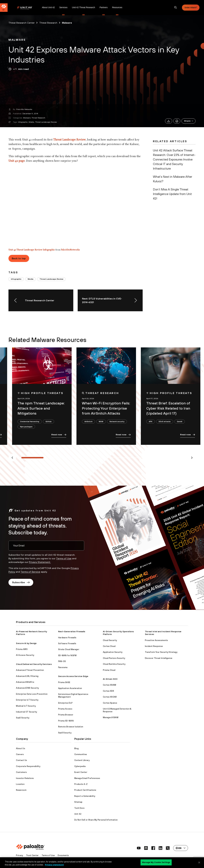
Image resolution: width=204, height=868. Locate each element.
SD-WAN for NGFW (67, 655)
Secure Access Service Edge (73, 676)
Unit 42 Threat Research (83, 7)
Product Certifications (85, 790)
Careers (20, 754)
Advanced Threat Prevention (30, 670)
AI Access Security (25, 655)
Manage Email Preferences (87, 778)
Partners (104, 7)
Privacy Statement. (40, 562)
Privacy (19, 855)
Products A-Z (81, 784)
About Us (21, 748)
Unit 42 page (17, 161)
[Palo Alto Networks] (27, 8)
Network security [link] (117, 421)
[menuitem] (28, 8)
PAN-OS (62, 661)
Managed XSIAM (111, 717)
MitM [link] (101, 421)
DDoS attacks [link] (165, 421)
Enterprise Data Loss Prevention (32, 694)
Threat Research (38, 118)
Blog (76, 748)
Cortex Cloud (109, 646)
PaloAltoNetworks (70, 250)
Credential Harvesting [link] (30, 421)
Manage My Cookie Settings (156, 862)
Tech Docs (79, 808)
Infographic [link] (16, 279)
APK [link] (151, 421)
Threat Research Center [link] (22, 23)
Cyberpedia (80, 766)
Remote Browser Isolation (71, 727)
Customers (21, 772)
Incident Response (154, 646)
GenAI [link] (180, 421)
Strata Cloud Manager (69, 649)
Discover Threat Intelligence (159, 658)
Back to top (19, 258)
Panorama (63, 667)
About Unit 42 (48, 7)
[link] (17, 40)
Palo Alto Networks (24, 109)
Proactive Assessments (156, 640)
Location (20, 784)
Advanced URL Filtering (27, 676)
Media (31, 122)
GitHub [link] (49, 421)
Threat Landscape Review (46, 122)
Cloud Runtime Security (114, 664)
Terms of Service (30, 572)
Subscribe (21, 582)
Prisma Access (65, 709)
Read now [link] (59, 435)
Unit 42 (78, 814)
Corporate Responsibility (28, 766)
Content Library (82, 760)
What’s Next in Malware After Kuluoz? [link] (172, 179)
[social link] (139, 848)
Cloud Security (110, 640)
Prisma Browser (66, 715)
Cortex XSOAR (110, 697)
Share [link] (189, 121)
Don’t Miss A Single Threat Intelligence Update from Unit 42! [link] (172, 194)
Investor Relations (25, 778)
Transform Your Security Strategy (161, 652)
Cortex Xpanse (110, 703)
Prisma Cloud (109, 670)
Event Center (81, 772)
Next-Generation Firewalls (72, 632)
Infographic (23, 122)
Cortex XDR (108, 691)
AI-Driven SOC (110, 679)
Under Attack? (191, 8)
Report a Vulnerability (85, 796)
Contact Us (21, 760)
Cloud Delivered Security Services (34, 664)
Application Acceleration (70, 688)
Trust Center (32, 855)
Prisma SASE (64, 682)
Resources (117, 7)
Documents (63, 855)
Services (63, 7)
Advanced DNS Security (27, 688)
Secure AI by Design (26, 643)
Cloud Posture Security (114, 658)
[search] (176, 8)
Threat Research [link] (48, 23)
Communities (81, 754)
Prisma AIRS (22, 649)
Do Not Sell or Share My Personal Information (96, 820)
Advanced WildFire (25, 682)
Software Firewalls (67, 643)
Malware (27, 118)
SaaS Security (23, 718)
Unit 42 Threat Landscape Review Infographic (32, 250)
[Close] (199, 862)
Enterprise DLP (65, 703)
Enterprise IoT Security (27, 700)
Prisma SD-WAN (66, 721)
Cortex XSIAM (110, 685)
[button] (189, 121)
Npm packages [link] (26, 427)
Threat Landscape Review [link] (51, 279)
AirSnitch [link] (88, 421)
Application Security (113, 652)
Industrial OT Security (27, 712)
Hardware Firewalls (67, 638)
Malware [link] (67, 23)
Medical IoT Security (26, 706)
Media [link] (30, 279)
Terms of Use (64, 558)
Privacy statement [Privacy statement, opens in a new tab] (54, 865)
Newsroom (21, 790)
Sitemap (78, 802)
